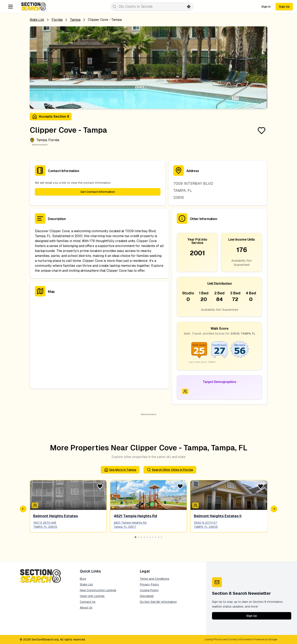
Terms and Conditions (155, 579)
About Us (86, 608)
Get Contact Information (98, 192)
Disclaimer (147, 596)
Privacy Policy (150, 584)
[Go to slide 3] (141, 537)
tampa (75, 20)
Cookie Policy (149, 590)
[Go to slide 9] (159, 537)
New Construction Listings (98, 590)
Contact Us (88, 602)
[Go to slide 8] (156, 537)
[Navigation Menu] (11, 7)
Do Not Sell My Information (158, 602)
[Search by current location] (189, 7)
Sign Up (284, 7)
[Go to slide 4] (144, 537)
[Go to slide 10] (161, 537)
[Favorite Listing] (262, 131)
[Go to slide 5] (147, 537)
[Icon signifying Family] (185, 391)
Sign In (266, 7)
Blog (83, 579)
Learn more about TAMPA (202, 362)
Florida (57, 20)
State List (37, 20)
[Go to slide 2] (138, 537)
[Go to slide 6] (150, 537)
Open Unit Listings (92, 596)
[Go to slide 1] (136, 537)
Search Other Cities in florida (170, 470)
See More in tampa (120, 470)
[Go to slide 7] (153, 537)
